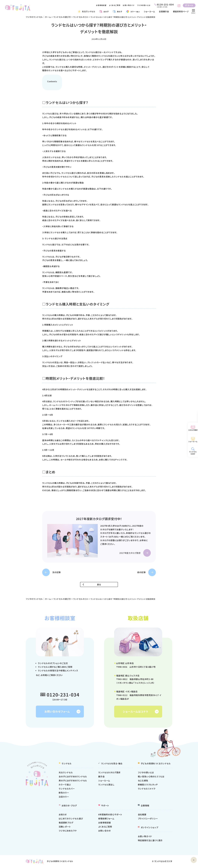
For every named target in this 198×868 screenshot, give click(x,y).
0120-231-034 (63, 695)
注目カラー (64, 797)
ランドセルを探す (193, 453)
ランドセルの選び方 (63, 17)
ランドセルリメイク (147, 789)
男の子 (120, 11)
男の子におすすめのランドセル (73, 781)
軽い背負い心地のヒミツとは (151, 777)
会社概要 (142, 815)
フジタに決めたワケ (68, 831)
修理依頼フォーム (106, 819)
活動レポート (65, 827)
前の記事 (141, 572)
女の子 (106, 11)
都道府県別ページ (181, 11)
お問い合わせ (104, 831)
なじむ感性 (143, 781)
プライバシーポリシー (148, 819)
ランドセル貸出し (106, 785)
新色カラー (64, 793)
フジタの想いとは (144, 5)
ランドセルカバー (67, 789)
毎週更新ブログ (66, 823)
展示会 (101, 777)
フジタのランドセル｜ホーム (38, 17)
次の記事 (57, 572)
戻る (99, 585)
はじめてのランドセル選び (71, 819)
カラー (136, 11)
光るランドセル (89, 11)
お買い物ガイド (129, 5)
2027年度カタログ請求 (130, 553)
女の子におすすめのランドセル (73, 777)
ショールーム (151, 11)
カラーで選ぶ (65, 785)
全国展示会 (165, 11)
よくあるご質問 (115, 5)
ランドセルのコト (81, 17)
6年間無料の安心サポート (110, 815)
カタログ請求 (193, 430)
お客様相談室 (101, 5)
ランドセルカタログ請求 (109, 773)
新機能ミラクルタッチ (148, 785)
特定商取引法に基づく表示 (150, 841)
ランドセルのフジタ (163, 862)
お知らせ (63, 815)
